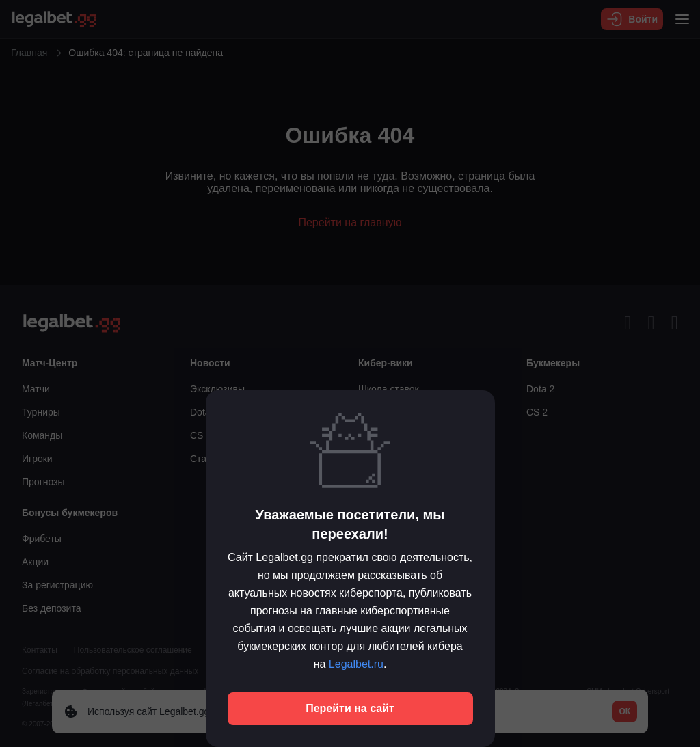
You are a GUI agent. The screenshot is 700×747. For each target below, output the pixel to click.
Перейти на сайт (350, 708)
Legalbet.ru (356, 664)
